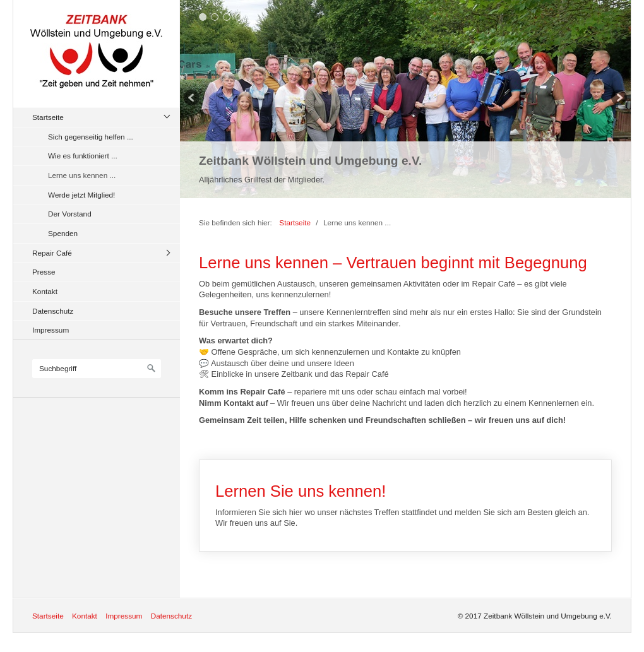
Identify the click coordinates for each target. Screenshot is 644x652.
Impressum (51, 330)
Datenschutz (53, 311)
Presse (44, 272)
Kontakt (45, 291)
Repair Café (52, 253)
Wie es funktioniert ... (83, 156)
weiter (618, 99)
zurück (193, 99)
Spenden (63, 233)
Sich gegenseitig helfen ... (91, 137)
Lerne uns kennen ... (82, 175)
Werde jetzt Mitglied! (81, 195)
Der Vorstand (70, 214)
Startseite (48, 117)
